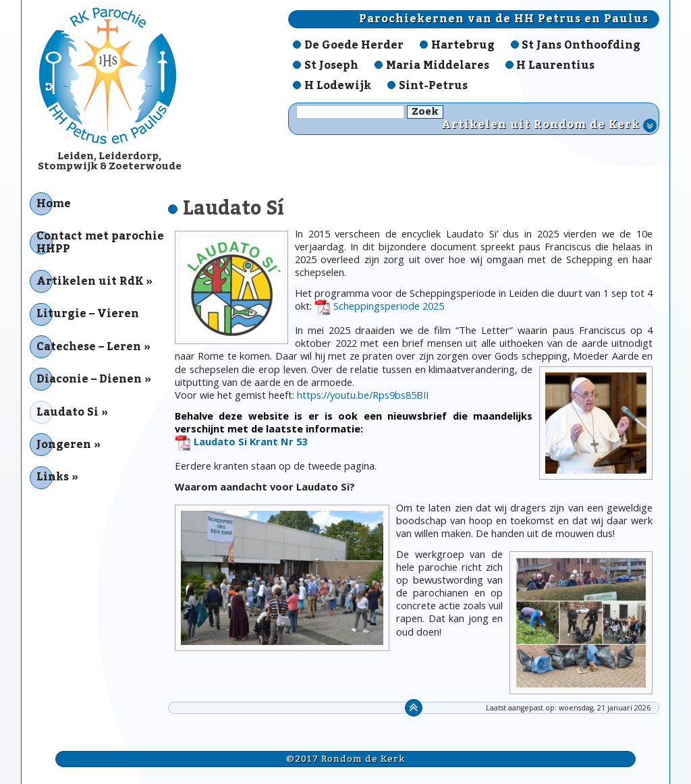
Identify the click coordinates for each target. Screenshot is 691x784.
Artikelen (549, 125)
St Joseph (331, 65)
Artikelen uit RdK (90, 281)
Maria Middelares (438, 65)
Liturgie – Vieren (88, 314)
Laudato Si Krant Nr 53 (250, 442)
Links (53, 477)
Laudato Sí (233, 208)
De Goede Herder (354, 45)
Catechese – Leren (89, 347)
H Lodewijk (338, 86)
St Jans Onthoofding (581, 45)
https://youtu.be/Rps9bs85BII (363, 395)
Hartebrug (463, 45)
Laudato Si (67, 412)
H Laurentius (555, 65)
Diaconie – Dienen (89, 379)
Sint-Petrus (433, 86)
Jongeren (64, 445)
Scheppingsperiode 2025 (389, 306)
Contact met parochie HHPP (100, 242)
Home (54, 204)
